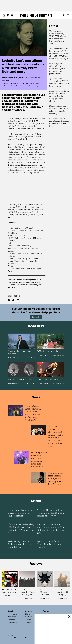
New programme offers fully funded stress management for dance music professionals (58, 69)
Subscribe (36, 317)
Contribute (12, 623)
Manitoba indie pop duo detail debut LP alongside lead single (58, 110)
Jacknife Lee (37, 95)
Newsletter (12, 614)
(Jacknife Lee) (31, 86)
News (6, 83)
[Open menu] (68, 15)
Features (29, 617)
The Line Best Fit (36, 15)
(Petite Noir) (32, 84)
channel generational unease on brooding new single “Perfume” (21, 513)
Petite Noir (36, 107)
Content (29, 611)
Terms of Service (15, 638)
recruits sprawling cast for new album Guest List (59, 122)
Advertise (12, 617)
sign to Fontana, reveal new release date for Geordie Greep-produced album (59, 96)
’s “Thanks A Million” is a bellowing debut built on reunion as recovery (50, 513)
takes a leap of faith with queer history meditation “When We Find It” (21, 529)
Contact (11, 620)
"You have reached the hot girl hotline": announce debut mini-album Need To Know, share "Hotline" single (59, 54)
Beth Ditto (20, 107)
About (10, 611)
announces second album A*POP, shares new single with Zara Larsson (59, 82)
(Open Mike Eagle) (12, 86)
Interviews (13, 358)
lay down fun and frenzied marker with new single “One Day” (49, 544)
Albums (29, 623)
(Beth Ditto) (17, 84)
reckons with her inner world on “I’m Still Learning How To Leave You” (51, 529)
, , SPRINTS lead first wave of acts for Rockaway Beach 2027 (58, 38)
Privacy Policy (30, 638)
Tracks (28, 620)
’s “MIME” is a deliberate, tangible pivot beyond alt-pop (21, 544)
